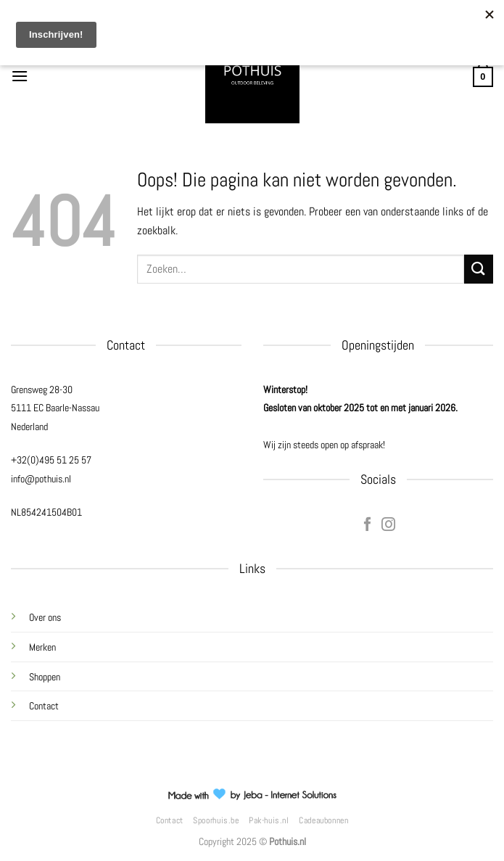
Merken (42, 647)
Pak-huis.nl (269, 820)
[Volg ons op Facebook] (367, 525)
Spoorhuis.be (216, 820)
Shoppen (45, 677)
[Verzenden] (479, 269)
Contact (44, 706)
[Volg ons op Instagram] (388, 525)
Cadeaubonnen (323, 820)
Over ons (45, 617)
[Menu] (20, 76)
